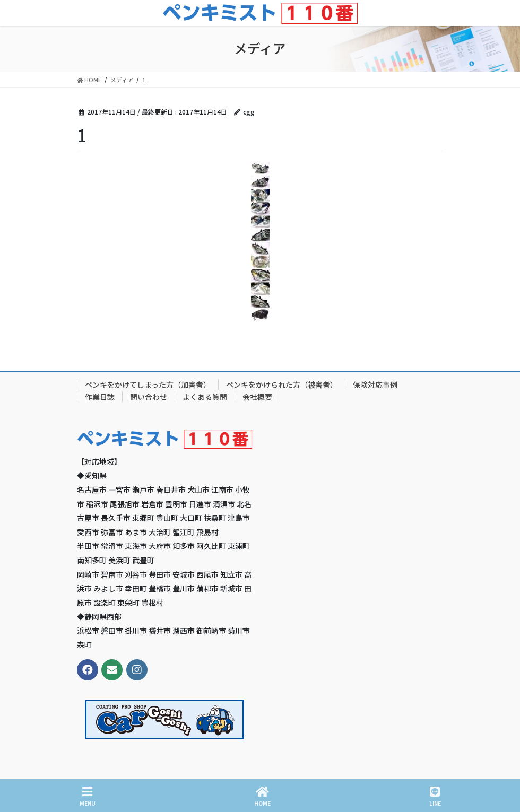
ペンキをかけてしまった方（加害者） (148, 385)
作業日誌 (100, 397)
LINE (435, 796)
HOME (262, 796)
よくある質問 (205, 397)
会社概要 (257, 397)
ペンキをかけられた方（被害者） (282, 385)
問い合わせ (149, 397)
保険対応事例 (375, 385)
